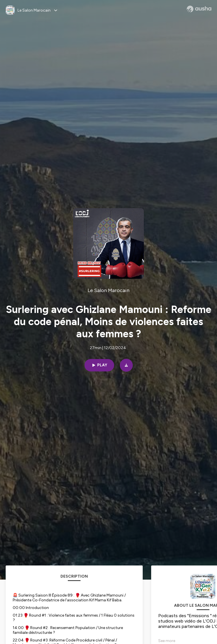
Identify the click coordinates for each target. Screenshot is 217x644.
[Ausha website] (199, 9)
